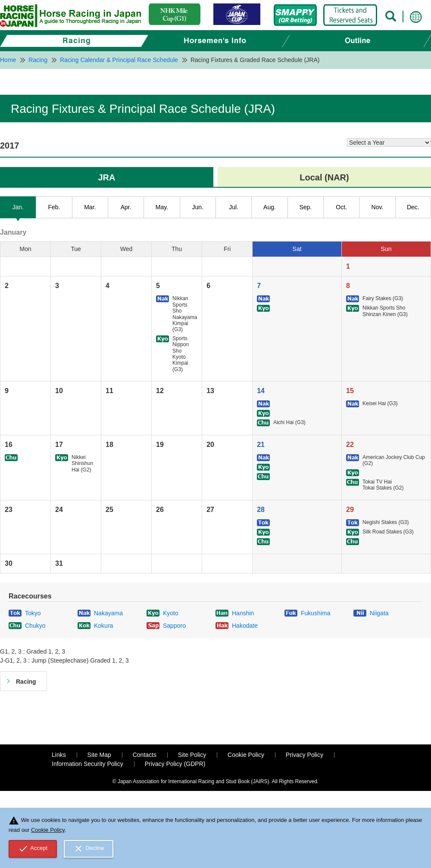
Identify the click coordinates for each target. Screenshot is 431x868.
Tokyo (33, 613)
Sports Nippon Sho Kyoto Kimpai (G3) (181, 354)
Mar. (90, 207)
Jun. (198, 207)
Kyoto (171, 613)
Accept (33, 849)
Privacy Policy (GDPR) (175, 764)
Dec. (413, 207)
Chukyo (35, 626)
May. (162, 207)
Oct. (341, 207)
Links (59, 755)
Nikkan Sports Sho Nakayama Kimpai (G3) (185, 314)
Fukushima (315, 613)
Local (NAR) (324, 177)
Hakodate (245, 626)
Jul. (234, 207)
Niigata (379, 613)
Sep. (305, 207)
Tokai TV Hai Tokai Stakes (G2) (383, 485)
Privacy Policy (305, 755)
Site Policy (192, 755)
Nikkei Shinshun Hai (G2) (82, 463)
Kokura (103, 626)
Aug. (270, 207)
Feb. (54, 207)
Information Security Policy (87, 764)
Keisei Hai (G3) (380, 403)
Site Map (99, 755)
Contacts (145, 755)
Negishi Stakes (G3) (386, 522)
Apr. (126, 207)
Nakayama (108, 613)
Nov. (378, 207)
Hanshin (243, 613)
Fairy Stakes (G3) (383, 298)
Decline (89, 849)
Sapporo (174, 626)
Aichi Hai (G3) (289, 422)
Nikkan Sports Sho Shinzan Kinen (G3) (385, 311)
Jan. (18, 207)
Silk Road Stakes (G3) (388, 532)
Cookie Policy (246, 755)
